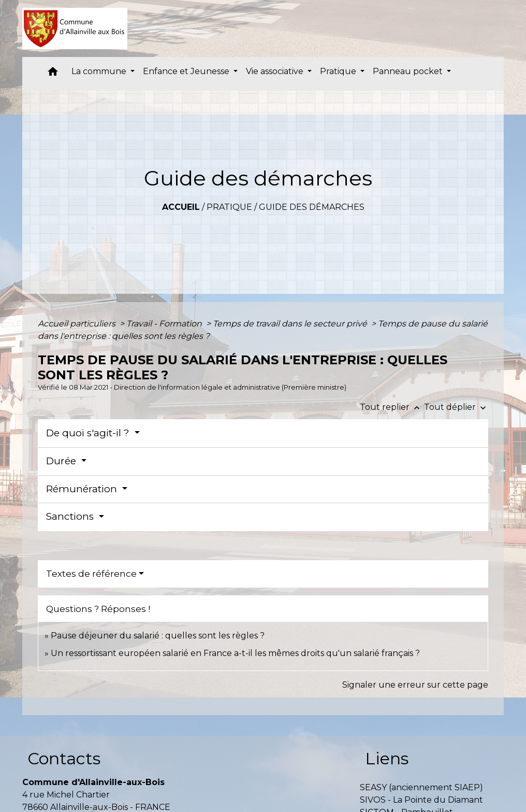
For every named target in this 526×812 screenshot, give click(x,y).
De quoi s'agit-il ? (89, 433)
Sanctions (71, 516)
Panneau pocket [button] (409, 71)
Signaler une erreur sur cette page (415, 685)
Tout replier (392, 407)
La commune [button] (100, 71)
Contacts (64, 758)
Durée (62, 461)
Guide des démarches (312, 207)
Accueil (181, 207)
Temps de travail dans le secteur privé (291, 324)
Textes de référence (91, 574)
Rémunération (83, 489)
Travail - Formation (165, 324)
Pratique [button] (339, 71)
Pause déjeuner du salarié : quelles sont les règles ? (158, 636)
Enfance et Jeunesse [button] (187, 71)
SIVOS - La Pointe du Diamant (421, 800)
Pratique (229, 207)
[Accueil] (75, 29)
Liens (387, 758)
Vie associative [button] (276, 71)
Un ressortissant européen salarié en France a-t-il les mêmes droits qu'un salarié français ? (235, 653)
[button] (53, 74)
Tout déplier (456, 407)
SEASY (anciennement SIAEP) (421, 787)
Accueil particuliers (78, 324)
